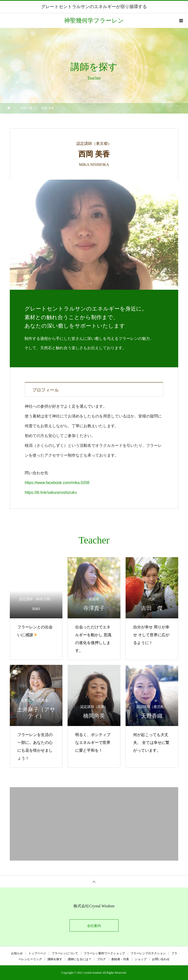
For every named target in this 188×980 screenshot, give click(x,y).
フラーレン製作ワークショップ (104, 953)
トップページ (37, 953)
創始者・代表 (120, 959)
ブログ (101, 959)
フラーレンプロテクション (148, 953)
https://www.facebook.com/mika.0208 (57, 483)
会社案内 (94, 926)
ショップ (141, 959)
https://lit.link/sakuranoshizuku (51, 492)
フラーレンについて (65, 953)
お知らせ (17, 953)
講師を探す (55, 959)
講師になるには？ (80, 959)
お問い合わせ (161, 959)
